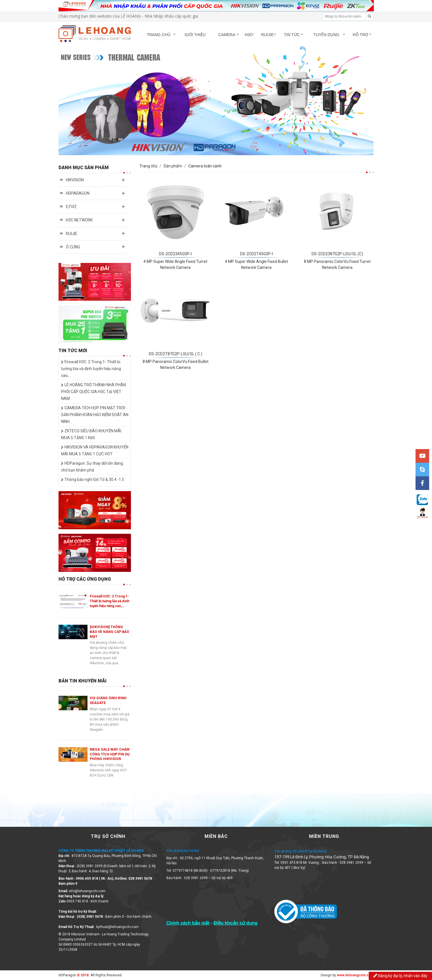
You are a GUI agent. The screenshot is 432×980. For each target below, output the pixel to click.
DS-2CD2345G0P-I (175, 254)
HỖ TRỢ (360, 35)
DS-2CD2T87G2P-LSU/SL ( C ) (176, 354)
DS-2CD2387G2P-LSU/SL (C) (337, 254)
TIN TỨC (292, 35)
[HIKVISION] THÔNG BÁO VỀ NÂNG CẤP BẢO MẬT (109, 632)
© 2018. (83, 975)
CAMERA (227, 35)
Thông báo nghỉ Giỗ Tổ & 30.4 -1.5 (94, 479)
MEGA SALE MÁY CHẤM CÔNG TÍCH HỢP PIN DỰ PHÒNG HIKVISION (110, 754)
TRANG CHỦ (158, 35)
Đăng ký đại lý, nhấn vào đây (400, 976)
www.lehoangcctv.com (355, 975)
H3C (249, 35)
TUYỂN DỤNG (326, 35)
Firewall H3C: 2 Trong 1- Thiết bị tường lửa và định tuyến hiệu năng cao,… (91, 369)
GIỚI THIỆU (195, 35)
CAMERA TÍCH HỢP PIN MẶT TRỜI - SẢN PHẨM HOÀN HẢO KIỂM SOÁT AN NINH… (95, 415)
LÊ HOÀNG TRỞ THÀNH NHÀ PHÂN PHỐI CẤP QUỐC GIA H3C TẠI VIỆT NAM (93, 392)
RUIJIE (267, 35)
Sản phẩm (173, 166)
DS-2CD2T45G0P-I (256, 254)
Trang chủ (148, 166)
